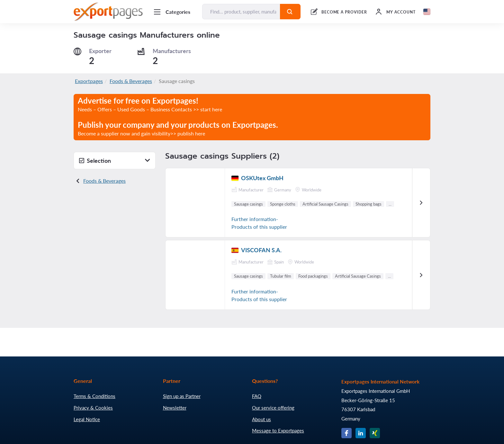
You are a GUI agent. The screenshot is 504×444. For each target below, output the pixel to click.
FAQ (257, 396)
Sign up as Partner (182, 396)
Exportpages (89, 81)
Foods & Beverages (131, 81)
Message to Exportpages (278, 430)
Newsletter (175, 408)
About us (261, 419)
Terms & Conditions (94, 396)
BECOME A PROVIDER (344, 12)
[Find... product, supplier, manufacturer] (241, 12)
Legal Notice (87, 419)
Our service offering (273, 408)
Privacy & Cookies (93, 408)
